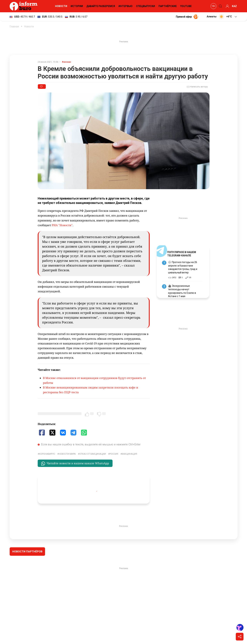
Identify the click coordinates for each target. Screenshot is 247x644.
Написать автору (197, 87)
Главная (14, 26)
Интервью (126, 6)
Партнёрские (168, 6)
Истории (77, 6)
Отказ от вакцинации (93, 454)
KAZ (234, 6)
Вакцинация (129, 454)
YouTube (186, 6)
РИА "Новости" (62, 225)
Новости (61, 6)
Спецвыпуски (146, 6)
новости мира (67, 454)
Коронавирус (47, 454)
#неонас (67, 62)
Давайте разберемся (101, 6)
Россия (114, 454)
